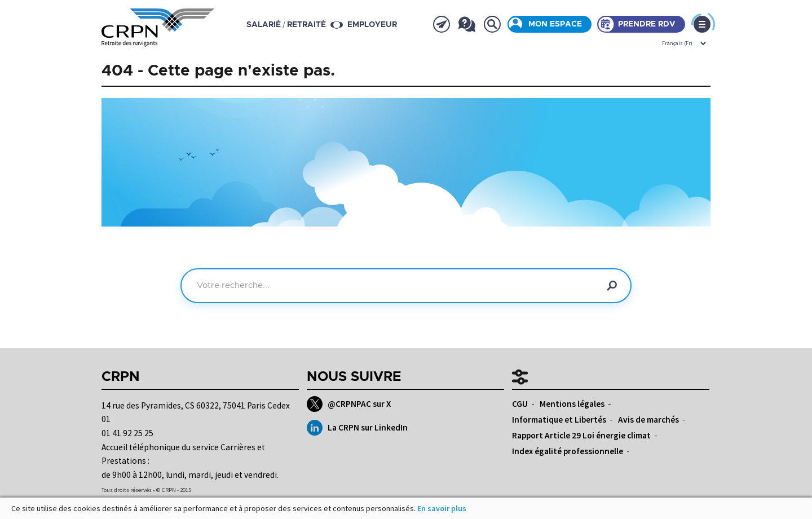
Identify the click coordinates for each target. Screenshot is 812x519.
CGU (520, 404)
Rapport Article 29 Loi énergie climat (581, 435)
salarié (264, 25)
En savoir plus (442, 508)
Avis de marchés (648, 420)
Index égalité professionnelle (568, 451)
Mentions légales (572, 404)
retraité (306, 25)
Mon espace (555, 24)
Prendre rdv (647, 24)
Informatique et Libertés (559, 420)
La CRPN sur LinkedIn (357, 428)
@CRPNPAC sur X (349, 404)
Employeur (372, 25)
